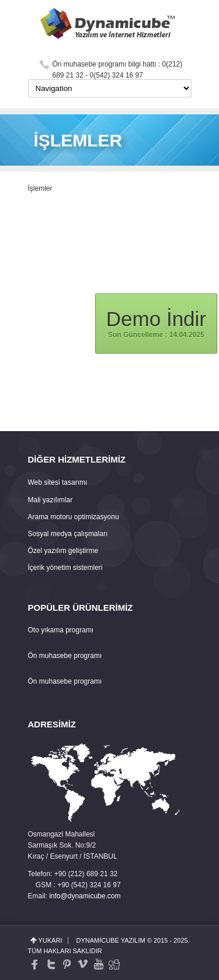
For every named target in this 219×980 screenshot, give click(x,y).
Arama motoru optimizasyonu (74, 517)
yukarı (51, 940)
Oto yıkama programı (61, 630)
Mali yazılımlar (51, 500)
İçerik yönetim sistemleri (65, 568)
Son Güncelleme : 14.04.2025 (156, 323)
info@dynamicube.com (85, 896)
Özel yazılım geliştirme (63, 551)
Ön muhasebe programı (65, 656)
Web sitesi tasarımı (58, 482)
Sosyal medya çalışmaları (68, 534)
